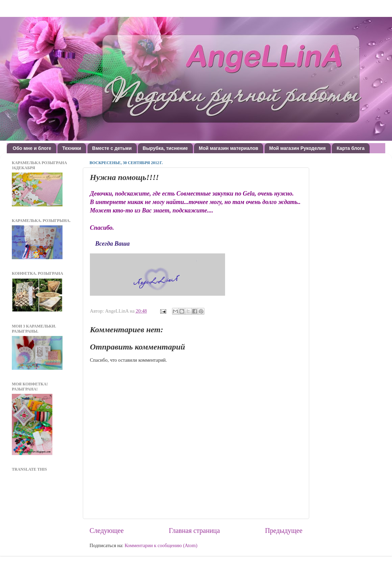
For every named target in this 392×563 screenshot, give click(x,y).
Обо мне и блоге (32, 148)
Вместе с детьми (112, 148)
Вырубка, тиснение (165, 148)
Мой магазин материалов (228, 148)
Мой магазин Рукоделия (298, 148)
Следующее (107, 531)
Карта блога (351, 148)
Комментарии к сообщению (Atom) (161, 545)
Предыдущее (284, 531)
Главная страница (194, 531)
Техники (72, 148)
